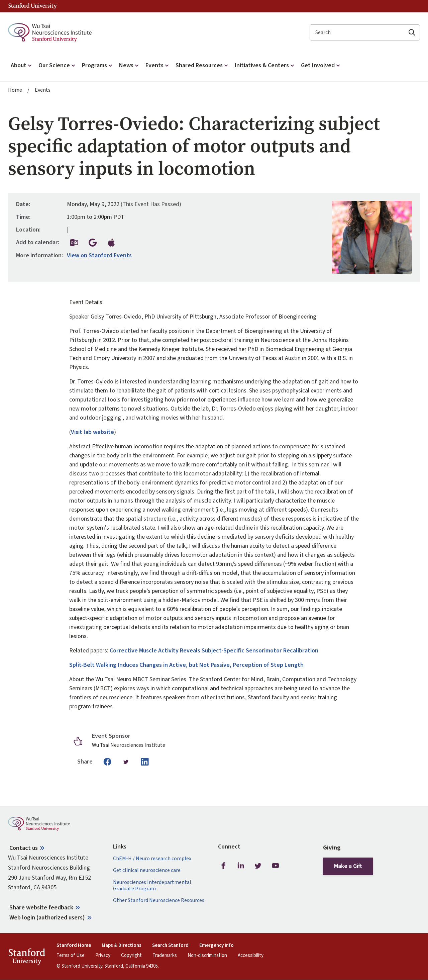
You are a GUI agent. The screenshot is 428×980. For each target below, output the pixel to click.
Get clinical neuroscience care (147, 870)
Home (15, 90)
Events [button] (158, 65)
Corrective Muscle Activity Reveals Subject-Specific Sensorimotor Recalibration (215, 651)
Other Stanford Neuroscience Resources (159, 901)
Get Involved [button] (321, 65)
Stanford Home (74, 946)
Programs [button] (98, 65)
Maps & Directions (122, 946)
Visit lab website (92, 432)
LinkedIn (241, 866)
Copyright (131, 956)
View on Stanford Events (99, 256)
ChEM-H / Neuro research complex (152, 859)
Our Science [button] (58, 65)
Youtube (276, 866)
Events (43, 90)
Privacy (103, 956)
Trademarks (165, 956)
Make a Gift (348, 866)
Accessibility (251, 956)
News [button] (130, 65)
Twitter (258, 866)
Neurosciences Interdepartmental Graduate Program (152, 886)
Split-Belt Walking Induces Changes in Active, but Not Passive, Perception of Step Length (186, 665)
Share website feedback (41, 908)
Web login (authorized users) (47, 918)
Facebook (223, 866)
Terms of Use (71, 956)
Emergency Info (217, 946)
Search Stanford (170, 946)
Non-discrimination (207, 956)
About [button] (22, 65)
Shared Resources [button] (202, 65)
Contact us (24, 848)
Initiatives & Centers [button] (265, 65)
